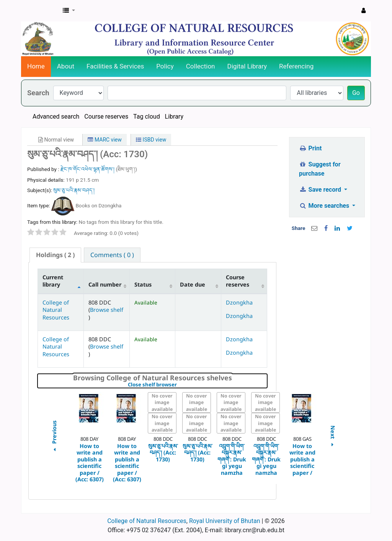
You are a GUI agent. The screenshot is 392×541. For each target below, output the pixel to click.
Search (38, 93)
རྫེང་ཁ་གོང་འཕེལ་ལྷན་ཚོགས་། (88, 169)
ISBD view (151, 140)
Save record (321, 190)
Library (174, 117)
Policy (165, 66)
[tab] (55, 255)
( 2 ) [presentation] (55, 255)
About (66, 66)
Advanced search (56, 117)
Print (310, 148)
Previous (54, 438)
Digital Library (247, 66)
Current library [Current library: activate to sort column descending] (53, 281)
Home (36, 66)
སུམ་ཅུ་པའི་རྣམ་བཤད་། (74, 190)
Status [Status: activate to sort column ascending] (143, 284)
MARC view (105, 140)
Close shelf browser (179, 385)
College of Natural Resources (56, 310)
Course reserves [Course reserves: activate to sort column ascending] (238, 281)
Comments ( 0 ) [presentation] (112, 255)
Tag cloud (147, 117)
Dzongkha (239, 302)
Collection (201, 66)
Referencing (296, 66)
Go (356, 93)
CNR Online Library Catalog (41, 11)
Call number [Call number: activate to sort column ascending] (105, 284)
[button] (69, 11)
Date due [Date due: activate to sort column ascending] (193, 284)
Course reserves (106, 117)
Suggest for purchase (320, 169)
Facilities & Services (115, 66)
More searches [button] (325, 206)
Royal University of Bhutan (225, 521)
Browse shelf (107, 310)
